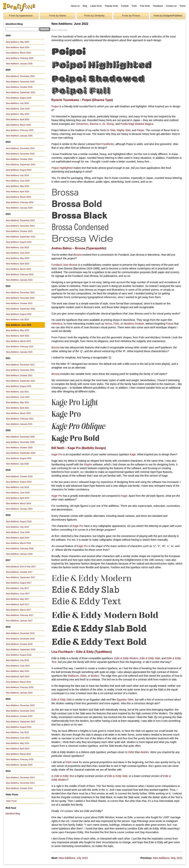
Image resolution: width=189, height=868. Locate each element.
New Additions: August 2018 (19, 521)
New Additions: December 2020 (20, 437)
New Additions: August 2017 (19, 583)
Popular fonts (111, 6)
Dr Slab (111, 130)
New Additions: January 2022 (19, 352)
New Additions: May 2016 (18, 671)
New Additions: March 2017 (18, 610)
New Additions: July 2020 (17, 464)
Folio (116, 324)
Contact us (171, 6)
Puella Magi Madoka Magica (137, 124)
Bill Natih (58, 448)
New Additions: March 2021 (18, 413)
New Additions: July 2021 (17, 392)
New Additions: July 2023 (17, 247)
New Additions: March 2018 (18, 543)
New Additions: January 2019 (19, 509)
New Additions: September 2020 (21, 453)
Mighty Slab (124, 130)
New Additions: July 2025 (17, 103)
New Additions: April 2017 (18, 604)
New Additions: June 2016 (18, 666)
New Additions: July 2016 (17, 660)
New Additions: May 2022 (18, 330)
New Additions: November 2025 (20, 82)
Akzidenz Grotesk (134, 324)
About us (75, 6)
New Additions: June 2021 (18, 397)
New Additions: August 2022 (19, 314)
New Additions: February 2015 (20, 759)
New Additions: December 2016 (20, 633)
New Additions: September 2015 (21, 722)
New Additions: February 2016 (20, 687)
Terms (183, 6)
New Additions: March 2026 (18, 53)
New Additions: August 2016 (19, 655)
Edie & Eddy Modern (126, 658)
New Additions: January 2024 (19, 208)
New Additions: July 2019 (17, 487)
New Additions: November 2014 (20, 783)
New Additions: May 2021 (18, 402)
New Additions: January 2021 (19, 424)
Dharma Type (102, 100)
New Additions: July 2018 (17, 527)
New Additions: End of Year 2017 (21, 567)
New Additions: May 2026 (18, 42)
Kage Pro (74, 448)
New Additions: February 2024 (20, 202)
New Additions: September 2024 (21, 165)
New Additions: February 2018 (20, 548)
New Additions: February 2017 (20, 615)
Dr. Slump (108, 124)
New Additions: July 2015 (17, 732)
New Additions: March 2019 (18, 503)
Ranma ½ (95, 124)
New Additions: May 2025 (18, 114)
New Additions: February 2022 (20, 347)
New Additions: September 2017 (21, 577)
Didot (83, 676)
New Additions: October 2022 (19, 303)
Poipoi (87, 100)
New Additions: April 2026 (18, 47)
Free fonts (145, 6)
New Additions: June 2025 (18, 109)
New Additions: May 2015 (18, 743)
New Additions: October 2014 (19, 788)
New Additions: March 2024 (18, 197)
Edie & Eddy (85, 652)
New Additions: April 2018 (18, 538)
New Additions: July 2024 (17, 175)
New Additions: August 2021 (19, 386)
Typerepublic (96, 248)
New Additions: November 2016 (20, 639)
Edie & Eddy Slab (150, 658)
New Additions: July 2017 (17, 588)
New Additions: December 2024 (20, 148)
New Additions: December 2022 (20, 293)
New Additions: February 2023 (20, 274)
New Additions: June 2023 (18, 253)
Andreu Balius (61, 248)
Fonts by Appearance (21, 16)
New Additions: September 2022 (21, 309)
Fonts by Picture (131, 16)
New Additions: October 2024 (19, 159)
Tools (134, 6)
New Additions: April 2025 (18, 119)
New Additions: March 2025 (18, 125)
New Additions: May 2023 (18, 258)
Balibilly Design (94, 448)
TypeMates (103, 652)
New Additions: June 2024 (18, 181)
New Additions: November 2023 (20, 226)
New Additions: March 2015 (18, 754)
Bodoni (95, 676)
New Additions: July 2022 (17, 320)
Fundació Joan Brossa (64, 265)
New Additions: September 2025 (21, 92)
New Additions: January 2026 (19, 64)
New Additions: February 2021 (20, 419)
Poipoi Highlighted (62, 168)
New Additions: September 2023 (21, 237)
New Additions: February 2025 (20, 130)
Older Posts (11, 801)
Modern (62, 780)
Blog (85, 6)
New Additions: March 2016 (18, 682)
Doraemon (82, 124)
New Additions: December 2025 (20, 76)
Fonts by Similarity (94, 16)
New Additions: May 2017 (18, 599)
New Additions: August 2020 (19, 458)
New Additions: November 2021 (20, 370)
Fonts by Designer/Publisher (168, 16)
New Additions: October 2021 (19, 375)
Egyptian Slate (125, 700)
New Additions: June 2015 (18, 738)
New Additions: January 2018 (19, 554)
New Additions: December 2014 (20, 777)
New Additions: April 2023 (18, 264)
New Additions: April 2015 (18, 749)
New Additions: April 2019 (18, 498)
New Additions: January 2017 (19, 621)
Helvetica (57, 324)
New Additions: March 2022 (18, 341)
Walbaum (73, 676)
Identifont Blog (13, 814)
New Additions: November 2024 (20, 154)
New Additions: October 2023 (19, 231)
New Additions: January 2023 (19, 280)
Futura (170, 324)
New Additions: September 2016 (21, 649)
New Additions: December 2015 (20, 705)
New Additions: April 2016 (18, 676)
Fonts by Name (58, 16)
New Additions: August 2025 (19, 98)
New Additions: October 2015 (19, 716)
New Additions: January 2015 (19, 765)
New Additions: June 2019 (18, 493)
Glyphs (88, 464)
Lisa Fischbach (62, 652)
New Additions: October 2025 (19, 87)
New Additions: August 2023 (19, 242)
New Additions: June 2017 (18, 594)
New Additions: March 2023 (18, 269)
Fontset (125, 6)
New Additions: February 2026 (20, 58)
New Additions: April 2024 (18, 192)
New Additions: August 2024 (19, 170)
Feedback (158, 6)
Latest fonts (96, 6)
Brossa (80, 248)
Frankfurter (108, 144)
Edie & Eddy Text (64, 776)
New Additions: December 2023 (20, 220)
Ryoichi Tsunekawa (65, 100)
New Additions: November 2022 (20, 298)
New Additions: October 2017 (19, 572)
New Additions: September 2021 (21, 381)
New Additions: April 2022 (18, 336)
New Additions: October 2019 (19, 476)
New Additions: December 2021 (20, 365)
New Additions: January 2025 (19, 136)
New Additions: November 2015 (20, 711)
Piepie (140, 130)
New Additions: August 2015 (19, 727)
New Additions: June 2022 (19, 325)
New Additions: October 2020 (19, 448)
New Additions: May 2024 (18, 186)
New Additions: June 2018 (18, 532)
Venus (108, 324)
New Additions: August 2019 (19, 482)
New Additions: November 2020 (20, 442)
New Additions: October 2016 (19, 644)
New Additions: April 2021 (18, 408)
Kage (133, 454)
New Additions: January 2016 (19, 693)
